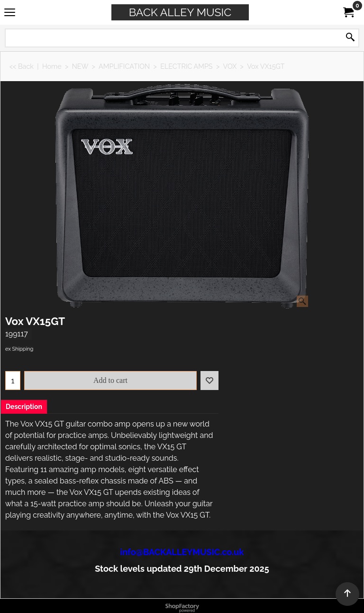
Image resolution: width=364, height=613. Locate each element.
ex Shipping (19, 349)
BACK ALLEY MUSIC (180, 12)
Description (24, 407)
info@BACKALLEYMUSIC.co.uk (182, 552)
